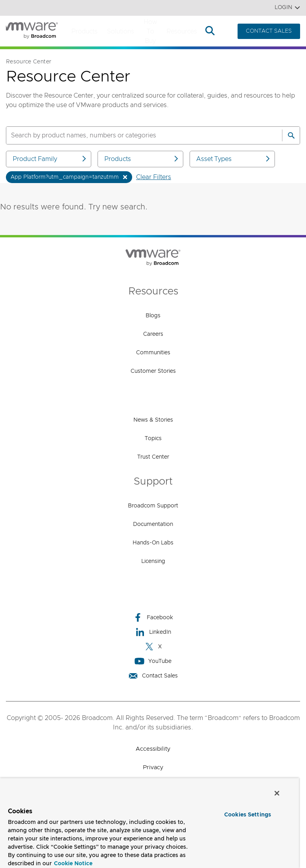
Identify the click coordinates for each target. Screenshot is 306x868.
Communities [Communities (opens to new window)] (153, 353)
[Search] (291, 135)
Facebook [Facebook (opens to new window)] (153, 617)
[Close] (277, 793)
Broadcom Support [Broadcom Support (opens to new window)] (153, 506)
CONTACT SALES (269, 31)
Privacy (153, 767)
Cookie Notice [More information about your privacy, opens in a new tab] (73, 864)
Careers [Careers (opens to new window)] (153, 334)
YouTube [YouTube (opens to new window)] (153, 661)
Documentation (153, 524)
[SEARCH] (136, 135)
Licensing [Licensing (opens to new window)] (153, 561)
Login (287, 8)
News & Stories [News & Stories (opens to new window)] (153, 420)
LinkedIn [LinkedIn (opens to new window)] (153, 632)
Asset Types (234, 159)
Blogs (153, 316)
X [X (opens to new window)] (153, 647)
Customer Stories (153, 371)
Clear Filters (154, 177)
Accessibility (153, 749)
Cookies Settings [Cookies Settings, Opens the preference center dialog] (248, 815)
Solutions (121, 31)
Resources (182, 31)
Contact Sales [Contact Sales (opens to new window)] (153, 676)
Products (84, 31)
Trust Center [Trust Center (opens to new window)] (153, 457)
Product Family (50, 159)
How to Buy (150, 31)
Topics (153, 439)
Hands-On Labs (153, 543)
